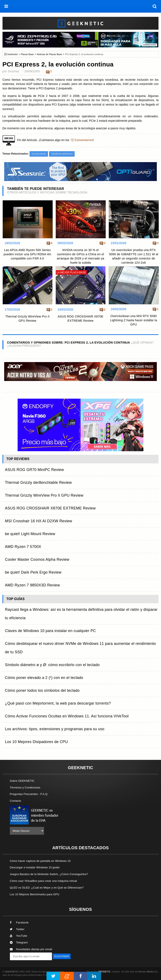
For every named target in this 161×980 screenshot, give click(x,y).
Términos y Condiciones (25, 788)
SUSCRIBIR (62, 956)
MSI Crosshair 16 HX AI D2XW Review (39, 521)
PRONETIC (104, 972)
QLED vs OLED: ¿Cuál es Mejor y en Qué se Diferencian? (47, 888)
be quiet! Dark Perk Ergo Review (33, 572)
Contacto (16, 801)
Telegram (19, 942)
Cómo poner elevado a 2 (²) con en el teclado (44, 678)
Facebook (19, 922)
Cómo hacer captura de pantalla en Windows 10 (40, 861)
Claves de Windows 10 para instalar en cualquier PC (51, 631)
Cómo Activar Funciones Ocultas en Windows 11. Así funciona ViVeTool (67, 716)
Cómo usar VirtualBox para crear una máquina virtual (43, 881)
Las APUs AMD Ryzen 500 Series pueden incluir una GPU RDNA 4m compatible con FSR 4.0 (27, 254)
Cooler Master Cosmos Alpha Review (37, 559)
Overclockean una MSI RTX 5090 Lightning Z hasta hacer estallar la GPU (134, 320)
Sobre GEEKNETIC (22, 781)
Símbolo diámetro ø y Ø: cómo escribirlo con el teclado (52, 665)
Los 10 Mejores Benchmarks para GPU (35, 894)
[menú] (6, 6)
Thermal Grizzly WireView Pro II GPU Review (27, 319)
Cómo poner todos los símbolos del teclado (42, 690)
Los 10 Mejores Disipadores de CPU (36, 742)
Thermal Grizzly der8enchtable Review (38, 483)
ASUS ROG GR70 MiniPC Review (34, 470)
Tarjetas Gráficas (62, 154)
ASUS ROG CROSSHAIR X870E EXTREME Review (80, 319)
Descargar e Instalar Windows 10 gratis (35, 867)
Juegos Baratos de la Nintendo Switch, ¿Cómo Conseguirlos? (49, 874)
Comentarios (84, 140)
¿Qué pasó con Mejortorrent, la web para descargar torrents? (58, 703)
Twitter (17, 929)
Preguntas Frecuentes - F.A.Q (29, 794)
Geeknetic (13, 54)
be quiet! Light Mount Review (30, 534)
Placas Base (27, 54)
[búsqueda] (155, 6)
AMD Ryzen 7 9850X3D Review (32, 585)
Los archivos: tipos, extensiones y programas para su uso (55, 729)
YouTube (19, 936)
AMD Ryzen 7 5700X (23, 547)
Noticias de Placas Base (49, 54)
